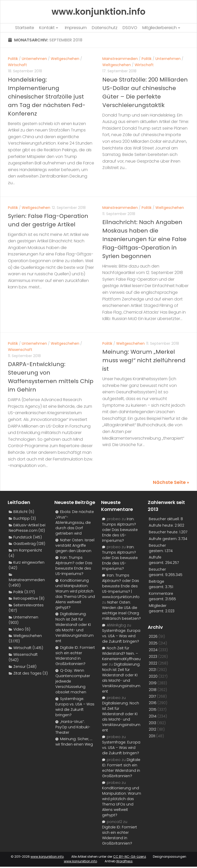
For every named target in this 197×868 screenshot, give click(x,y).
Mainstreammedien (120, 59)
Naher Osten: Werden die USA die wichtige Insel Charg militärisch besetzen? (121, 610)
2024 (153, 650)
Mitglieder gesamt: (158, 608)
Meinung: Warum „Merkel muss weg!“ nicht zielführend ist (144, 360)
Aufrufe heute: (162, 525)
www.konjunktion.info (47, 857)
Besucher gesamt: (157, 572)
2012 (152, 729)
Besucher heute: (164, 532)
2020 (153, 676)
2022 (153, 663)
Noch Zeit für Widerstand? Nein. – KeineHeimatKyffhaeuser (121, 656)
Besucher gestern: (157, 548)
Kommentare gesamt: (161, 596)
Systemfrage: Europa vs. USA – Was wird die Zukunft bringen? (75, 707)
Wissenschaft (20, 350)
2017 (152, 696)
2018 (153, 690)
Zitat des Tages (27, 673)
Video (19, 629)
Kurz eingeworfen (29, 562)
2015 (153, 710)
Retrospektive (26, 598)
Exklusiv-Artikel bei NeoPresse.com (27, 528)
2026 (153, 636)
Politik (13, 59)
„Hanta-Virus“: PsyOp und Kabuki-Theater (73, 727)
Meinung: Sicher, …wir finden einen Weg (74, 742)
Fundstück (23, 537)
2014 (153, 716)
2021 (152, 670)
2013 (152, 723)
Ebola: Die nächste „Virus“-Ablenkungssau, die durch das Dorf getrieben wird (75, 522)
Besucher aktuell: (165, 519)
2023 (153, 657)
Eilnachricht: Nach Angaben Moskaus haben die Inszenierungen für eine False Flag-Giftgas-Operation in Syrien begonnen (144, 239)
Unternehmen (34, 59)
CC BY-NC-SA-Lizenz (130, 857)
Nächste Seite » (171, 482)
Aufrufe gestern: (164, 539)
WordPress (124, 861)
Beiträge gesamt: (157, 584)
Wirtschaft (17, 65)
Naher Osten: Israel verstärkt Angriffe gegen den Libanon (75, 545)
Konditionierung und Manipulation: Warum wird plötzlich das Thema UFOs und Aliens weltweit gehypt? (75, 594)
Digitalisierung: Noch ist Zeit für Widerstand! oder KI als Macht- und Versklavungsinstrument (75, 627)
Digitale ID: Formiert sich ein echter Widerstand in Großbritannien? (75, 656)
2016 (153, 703)
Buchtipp (22, 518)
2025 (153, 643)
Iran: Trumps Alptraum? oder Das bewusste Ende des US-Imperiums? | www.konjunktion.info (121, 586)
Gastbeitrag (24, 544)
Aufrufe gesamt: (157, 560)
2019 (153, 683)
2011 (152, 736)
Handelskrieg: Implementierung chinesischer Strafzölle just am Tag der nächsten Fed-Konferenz (47, 97)
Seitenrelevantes (28, 605)
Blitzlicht (21, 512)
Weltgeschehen (65, 59)
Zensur (19, 667)
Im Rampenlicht (28, 550)
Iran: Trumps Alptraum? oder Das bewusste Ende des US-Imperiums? (74, 566)
